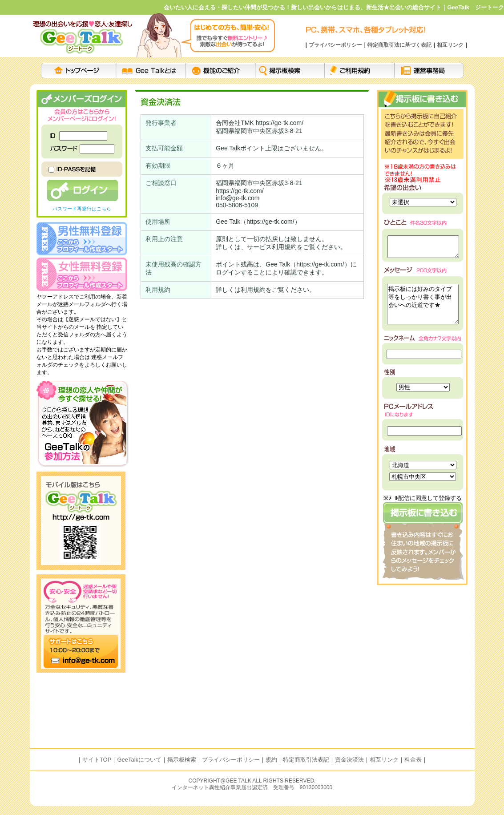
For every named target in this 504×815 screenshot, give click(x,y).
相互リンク (450, 45)
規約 (271, 760)
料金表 (413, 760)
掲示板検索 (182, 760)
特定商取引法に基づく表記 (399, 45)
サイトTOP (97, 760)
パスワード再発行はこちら (82, 209)
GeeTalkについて (139, 760)
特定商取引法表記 (306, 760)
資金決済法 (349, 760)
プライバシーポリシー (335, 45)
